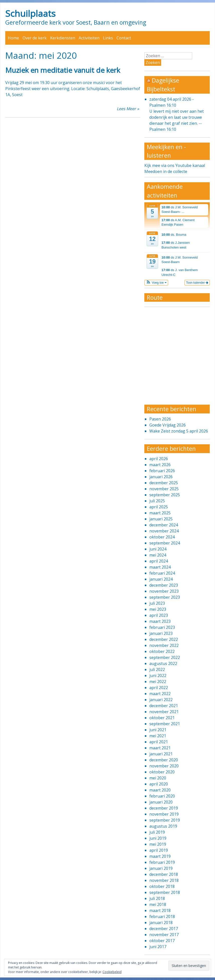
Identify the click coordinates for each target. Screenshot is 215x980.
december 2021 (164, 706)
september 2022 (165, 657)
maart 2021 (160, 748)
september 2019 (165, 820)
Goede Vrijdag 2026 (168, 425)
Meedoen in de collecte (166, 171)
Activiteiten (89, 38)
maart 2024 (160, 567)
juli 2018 (157, 898)
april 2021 (159, 742)
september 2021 (165, 724)
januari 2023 (161, 633)
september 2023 (165, 597)
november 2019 (164, 814)
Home (13, 38)
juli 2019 (157, 832)
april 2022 (159, 688)
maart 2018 (160, 910)
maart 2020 (160, 790)
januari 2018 (161, 923)
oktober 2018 (162, 886)
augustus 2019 (163, 826)
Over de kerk (35, 38)
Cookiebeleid (112, 972)
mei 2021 (158, 736)
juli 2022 (157, 669)
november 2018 (164, 880)
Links (108, 38)
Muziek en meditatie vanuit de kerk (63, 70)
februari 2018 (162, 916)
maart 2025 (160, 513)
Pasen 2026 (160, 419)
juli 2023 (157, 603)
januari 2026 (161, 477)
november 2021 (164, 712)
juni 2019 (158, 838)
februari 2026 (162, 471)
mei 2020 (158, 778)
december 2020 (164, 760)
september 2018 (165, 892)
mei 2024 (158, 555)
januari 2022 (161, 700)
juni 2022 (158, 676)
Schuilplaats (30, 13)
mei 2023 (158, 609)
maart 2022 (160, 694)
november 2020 (164, 766)
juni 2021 (158, 730)
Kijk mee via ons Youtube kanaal (175, 165)
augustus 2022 (163, 663)
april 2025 (159, 507)
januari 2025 (161, 519)
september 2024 (165, 543)
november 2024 (164, 531)
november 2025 (164, 489)
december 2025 (164, 483)
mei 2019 (158, 844)
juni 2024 (158, 549)
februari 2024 (162, 573)
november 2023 (164, 591)
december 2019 (164, 808)
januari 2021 (161, 754)
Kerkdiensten (63, 38)
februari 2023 (162, 627)
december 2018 (164, 874)
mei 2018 (158, 904)
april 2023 (159, 615)
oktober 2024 (162, 537)
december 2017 (164, 929)
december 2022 (164, 639)
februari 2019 (162, 862)
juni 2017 (158, 947)
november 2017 (164, 935)
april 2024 (159, 561)
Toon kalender (197, 283)
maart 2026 (160, 465)
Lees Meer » (128, 109)
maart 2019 (160, 856)
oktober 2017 (162, 941)
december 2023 (164, 585)
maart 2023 (160, 621)
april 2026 (159, 459)
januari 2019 (161, 868)
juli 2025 (157, 501)
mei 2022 (158, 682)
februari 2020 (162, 796)
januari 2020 (161, 802)
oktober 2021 (162, 718)
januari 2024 (161, 579)
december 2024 (164, 525)
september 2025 (165, 495)
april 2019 (159, 850)
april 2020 (159, 784)
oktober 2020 (162, 772)
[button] (156, 283)
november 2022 (164, 645)
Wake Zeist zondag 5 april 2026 (179, 431)
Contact (124, 38)
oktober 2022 (162, 651)
